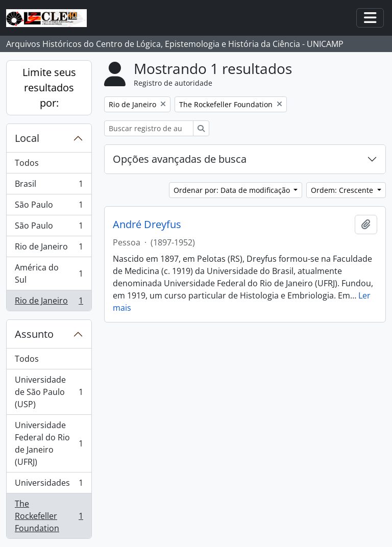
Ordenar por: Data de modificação (233, 190)
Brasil (49, 186)
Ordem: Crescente (343, 190)
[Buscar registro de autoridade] (149, 128)
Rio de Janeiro (49, 249)
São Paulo (49, 207)
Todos (27, 163)
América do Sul (49, 273)
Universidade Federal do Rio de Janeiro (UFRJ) (49, 443)
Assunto (34, 334)
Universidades (49, 485)
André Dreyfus (147, 225)
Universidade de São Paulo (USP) (49, 392)
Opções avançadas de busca (180, 159)
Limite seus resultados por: (49, 88)
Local (27, 138)
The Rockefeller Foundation (49, 516)
